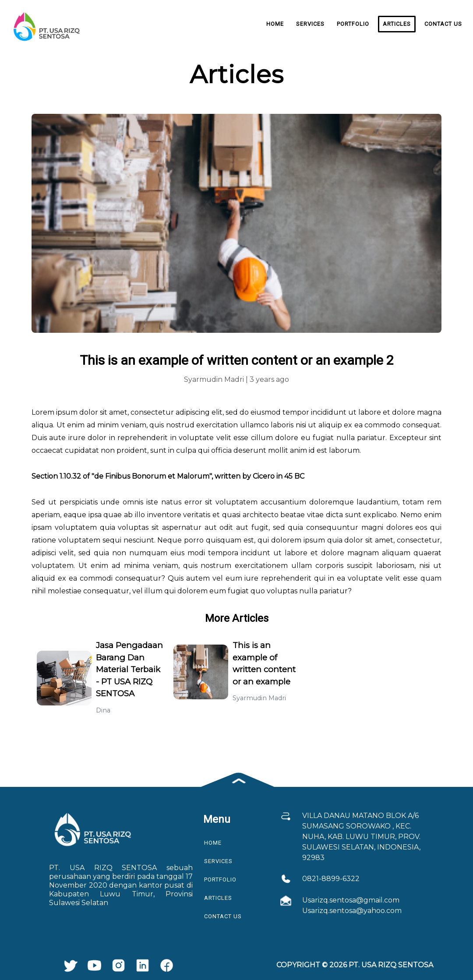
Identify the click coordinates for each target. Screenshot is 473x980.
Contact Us (443, 24)
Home (275, 24)
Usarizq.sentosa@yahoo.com (352, 911)
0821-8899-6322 (331, 879)
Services (310, 24)
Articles (397, 24)
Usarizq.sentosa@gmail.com (351, 900)
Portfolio (353, 24)
